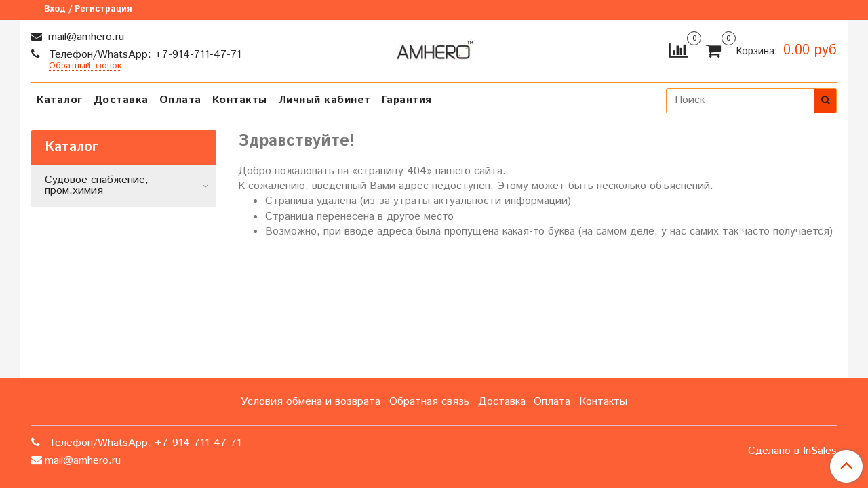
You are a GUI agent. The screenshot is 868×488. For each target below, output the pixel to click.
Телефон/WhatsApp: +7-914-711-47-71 (143, 55)
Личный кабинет (324, 100)
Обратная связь (429, 402)
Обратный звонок (85, 67)
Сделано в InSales (792, 451)
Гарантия (407, 100)
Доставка (121, 100)
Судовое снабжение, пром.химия (97, 185)
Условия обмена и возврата (311, 402)
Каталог (60, 100)
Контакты (240, 100)
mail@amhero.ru (84, 37)
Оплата (180, 100)
